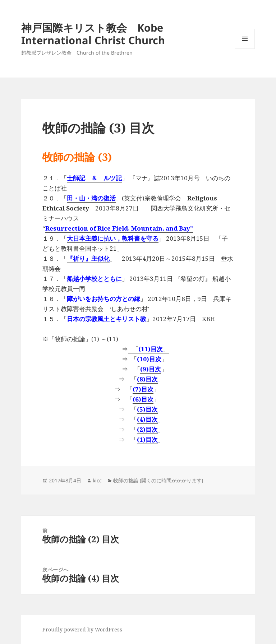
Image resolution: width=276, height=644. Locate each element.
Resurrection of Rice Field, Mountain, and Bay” (119, 228)
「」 (148, 349)
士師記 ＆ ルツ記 (94, 178)
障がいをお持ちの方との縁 (103, 299)
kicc (97, 480)
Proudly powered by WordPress (82, 629)
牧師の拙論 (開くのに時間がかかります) (158, 480)
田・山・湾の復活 (91, 198)
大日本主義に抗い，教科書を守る (113, 238)
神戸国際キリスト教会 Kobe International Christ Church (93, 34)
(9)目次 (151, 369)
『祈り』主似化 (88, 258)
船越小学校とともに (94, 279)
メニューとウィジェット (245, 49)
